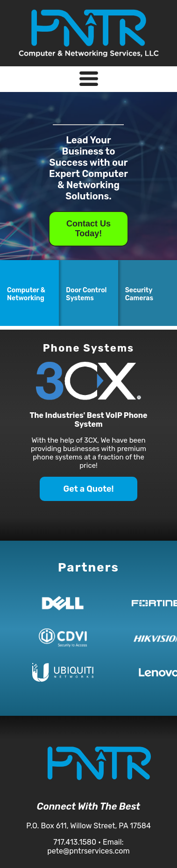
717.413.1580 (75, 842)
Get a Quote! (88, 489)
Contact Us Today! (88, 229)
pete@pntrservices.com (88, 851)
